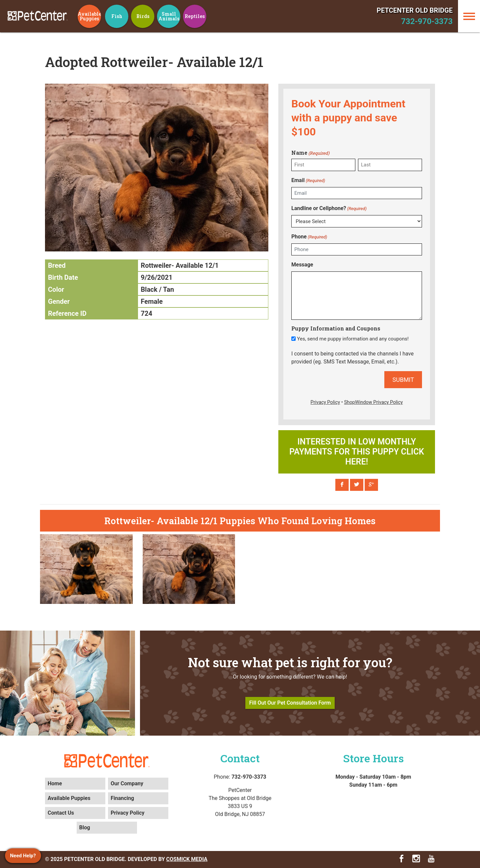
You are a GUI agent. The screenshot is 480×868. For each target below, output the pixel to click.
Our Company (127, 783)
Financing (122, 798)
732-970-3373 (427, 21)
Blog (85, 827)
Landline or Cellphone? (329, 209)
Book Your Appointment (348, 104)
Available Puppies (69, 798)
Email (308, 181)
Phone (309, 237)
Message (302, 265)
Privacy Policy (127, 813)
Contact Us (61, 813)
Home (55, 783)
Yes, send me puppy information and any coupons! (353, 339)
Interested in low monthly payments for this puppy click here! (357, 452)
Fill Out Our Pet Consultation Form (290, 703)
